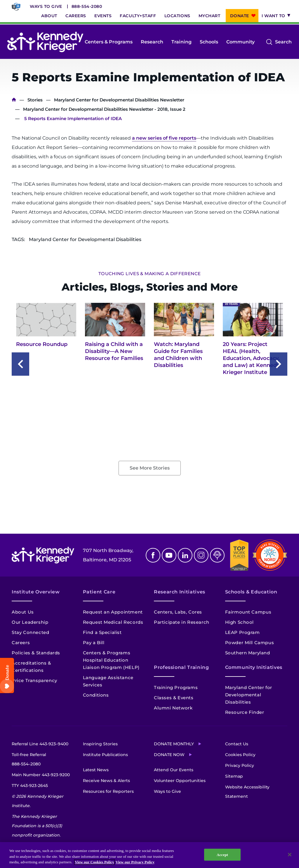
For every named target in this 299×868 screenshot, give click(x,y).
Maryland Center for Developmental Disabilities (249, 695)
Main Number (41, 775)
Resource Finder (245, 712)
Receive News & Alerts (106, 781)
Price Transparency (34, 680)
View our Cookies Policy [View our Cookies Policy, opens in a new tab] (94, 862)
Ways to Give (46, 6)
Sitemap (234, 776)
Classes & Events (174, 698)
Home (14, 100)
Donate (240, 16)
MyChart (210, 16)
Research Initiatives (180, 592)
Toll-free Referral (29, 760)
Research (152, 42)
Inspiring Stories (100, 744)
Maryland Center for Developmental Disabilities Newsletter (119, 100)
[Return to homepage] (45, 42)
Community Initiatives (254, 667)
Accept (222, 854)
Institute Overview (36, 592)
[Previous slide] (20, 364)
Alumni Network (173, 708)
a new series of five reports (164, 138)
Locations (177, 16)
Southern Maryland (248, 653)
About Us (23, 612)
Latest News (96, 770)
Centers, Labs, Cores (178, 612)
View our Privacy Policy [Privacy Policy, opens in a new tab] (135, 862)
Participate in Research (182, 622)
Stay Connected (30, 632)
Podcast (217, 555)
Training (181, 42)
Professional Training (181, 667)
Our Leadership (30, 622)
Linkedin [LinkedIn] (185, 555)
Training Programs (176, 687)
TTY (30, 786)
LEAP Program (242, 632)
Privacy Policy (240, 765)
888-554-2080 (87, 6)
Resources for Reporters (108, 791)
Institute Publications (105, 755)
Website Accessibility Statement (247, 792)
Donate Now (169, 755)
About (49, 16)
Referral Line (40, 744)
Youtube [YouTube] (169, 555)
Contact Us (237, 744)
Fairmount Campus (248, 612)
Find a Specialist (102, 632)
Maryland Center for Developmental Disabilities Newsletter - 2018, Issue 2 (104, 109)
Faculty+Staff (138, 16)
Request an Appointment (113, 612)
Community (240, 42)
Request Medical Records (113, 622)
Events (103, 16)
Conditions (96, 695)
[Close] (290, 855)
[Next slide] (279, 364)
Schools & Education (251, 592)
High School (240, 622)
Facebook (153, 555)
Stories (35, 100)
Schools (209, 42)
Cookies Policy (240, 755)
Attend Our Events (174, 770)
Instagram (201, 555)
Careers (76, 16)
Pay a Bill (94, 643)
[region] (149, 855)
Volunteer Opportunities (180, 781)
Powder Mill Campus (250, 643)
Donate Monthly (174, 744)
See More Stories (150, 468)
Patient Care (99, 592)
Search (283, 42)
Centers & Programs (109, 42)
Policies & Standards (36, 653)
